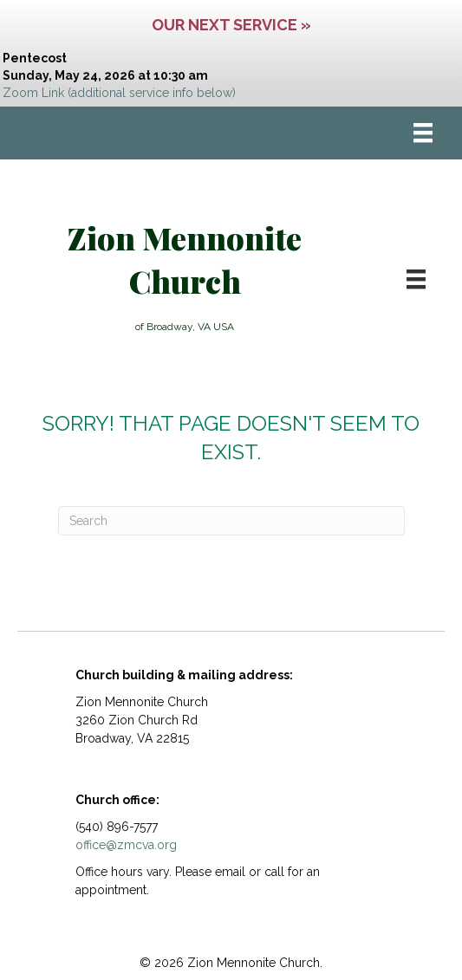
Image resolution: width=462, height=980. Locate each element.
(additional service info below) (152, 93)
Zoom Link (33, 93)
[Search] (231, 521)
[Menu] (423, 133)
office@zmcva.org (126, 845)
